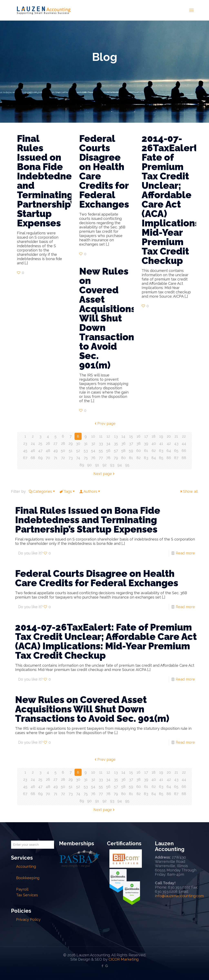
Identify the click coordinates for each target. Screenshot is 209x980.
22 (184, 436)
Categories (42, 491)
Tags (67, 491)
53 (86, 451)
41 (161, 443)
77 (101, 458)
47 (40, 451)
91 (97, 465)
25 (40, 443)
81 (131, 458)
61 (146, 451)
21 (176, 436)
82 (139, 458)
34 (108, 443)
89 (82, 465)
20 (169, 436)
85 (161, 458)
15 (131, 436)
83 (146, 458)
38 (138, 443)
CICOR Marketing (124, 959)
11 (101, 436)
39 (146, 443)
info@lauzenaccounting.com (179, 896)
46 (33, 451)
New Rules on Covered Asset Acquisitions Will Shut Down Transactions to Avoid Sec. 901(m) (109, 318)
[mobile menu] (191, 10)
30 (78, 443)
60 (139, 451)
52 (78, 451)
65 (176, 451)
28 (63, 443)
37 (131, 443)
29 (71, 443)
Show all (189, 491)
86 (169, 458)
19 (161, 436)
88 (184, 458)
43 (176, 443)
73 (71, 458)
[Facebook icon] (102, 966)
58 (123, 451)
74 (78, 458)
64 (169, 451)
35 (116, 443)
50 (63, 451)
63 (161, 451)
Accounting (26, 866)
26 (48, 443)
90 (89, 465)
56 (108, 451)
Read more (185, 553)
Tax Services (27, 895)
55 (101, 451)
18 (154, 436)
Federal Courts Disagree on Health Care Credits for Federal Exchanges (104, 171)
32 (93, 443)
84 (154, 458)
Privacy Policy (28, 919)
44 (184, 443)
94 (120, 465)
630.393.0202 (179, 887)
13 (116, 436)
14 (123, 436)
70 (48, 458)
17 (146, 436)
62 (154, 451)
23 (25, 443)
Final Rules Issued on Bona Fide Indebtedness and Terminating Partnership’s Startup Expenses (49, 181)
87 (176, 458)
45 (25, 451)
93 (112, 465)
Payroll (22, 889)
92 (104, 465)
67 (25, 458)
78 (108, 458)
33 (101, 443)
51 (71, 451)
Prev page (105, 423)
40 (154, 443)
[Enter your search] (33, 845)
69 (40, 458)
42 (169, 443)
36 (123, 443)
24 (33, 443)
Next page (104, 474)
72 (63, 458)
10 (93, 436)
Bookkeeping (28, 878)
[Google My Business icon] (107, 966)
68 (33, 458)
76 (93, 458)
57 (116, 451)
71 (56, 458)
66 (184, 451)
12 (108, 436)
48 (48, 451)
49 (56, 451)
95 (127, 465)
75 (86, 458)
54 (93, 451)
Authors (90, 491)
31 (86, 443)
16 (138, 436)
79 (116, 458)
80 (123, 458)
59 (131, 451)
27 (55, 443)
